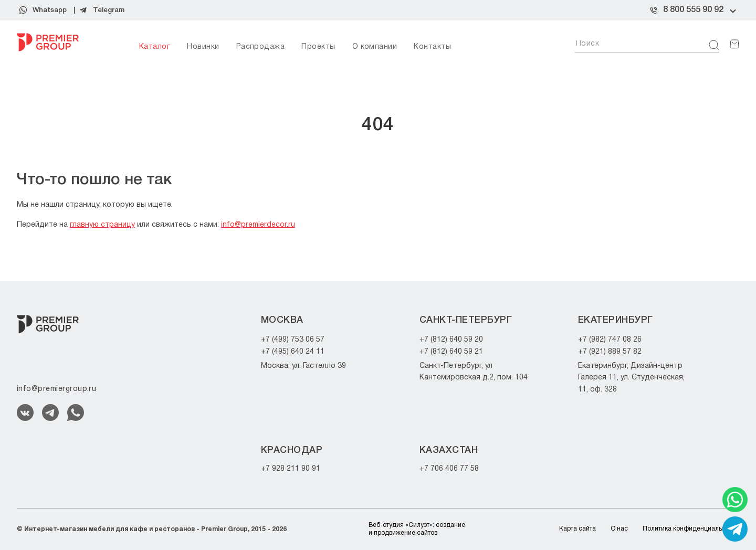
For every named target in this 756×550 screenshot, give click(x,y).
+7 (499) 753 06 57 (293, 340)
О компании (375, 47)
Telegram (109, 10)
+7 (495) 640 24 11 (293, 352)
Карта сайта (577, 529)
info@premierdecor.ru (258, 225)
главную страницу (102, 225)
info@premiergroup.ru (56, 389)
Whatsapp (50, 10)
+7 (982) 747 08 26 (610, 340)
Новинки (203, 47)
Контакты (432, 47)
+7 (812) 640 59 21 (451, 352)
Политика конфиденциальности (691, 529)
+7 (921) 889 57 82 (610, 352)
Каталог (155, 47)
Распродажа (261, 47)
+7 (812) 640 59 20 (451, 340)
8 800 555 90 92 (693, 10)
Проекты (318, 47)
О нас (619, 529)
